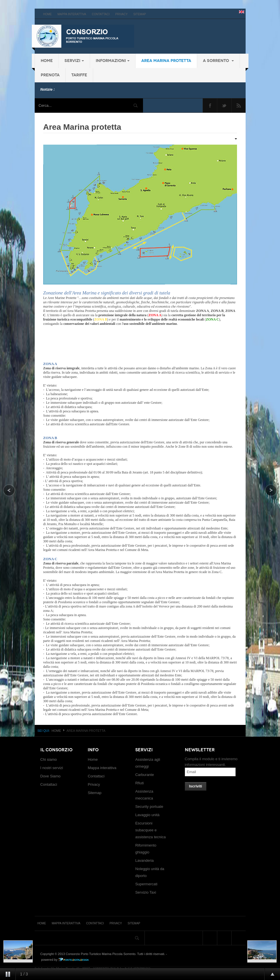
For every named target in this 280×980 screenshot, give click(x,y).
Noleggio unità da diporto (150, 872)
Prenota (50, 75)
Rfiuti (140, 783)
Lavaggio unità (147, 815)
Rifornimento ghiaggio (146, 849)
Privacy (121, 14)
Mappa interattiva (72, 14)
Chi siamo (49, 759)
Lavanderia (144, 860)
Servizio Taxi (146, 892)
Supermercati (146, 884)
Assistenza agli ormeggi (148, 763)
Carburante (145, 775)
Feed (239, 105)
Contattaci (101, 14)
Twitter (224, 105)
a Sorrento (218, 61)
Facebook (210, 105)
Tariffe (79, 75)
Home (48, 14)
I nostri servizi (52, 768)
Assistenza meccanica (144, 795)
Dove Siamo (51, 776)
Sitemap (140, 14)
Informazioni (113, 61)
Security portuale (149, 807)
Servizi (74, 61)
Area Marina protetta (166, 61)
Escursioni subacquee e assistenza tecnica (150, 830)
